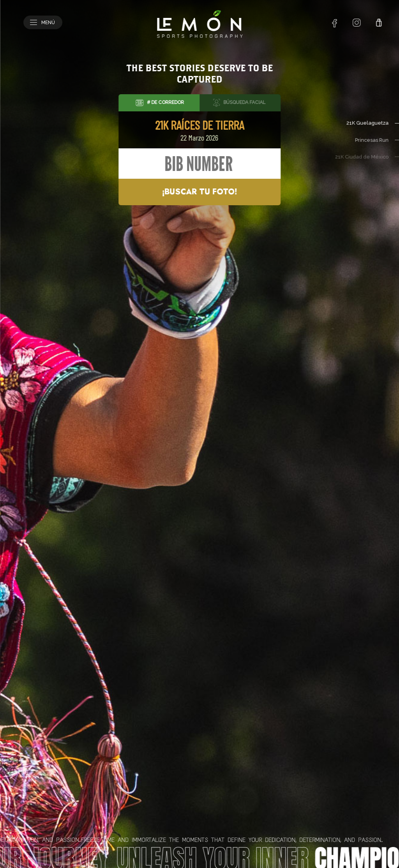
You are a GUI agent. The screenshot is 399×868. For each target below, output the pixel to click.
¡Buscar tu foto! (199, 192)
